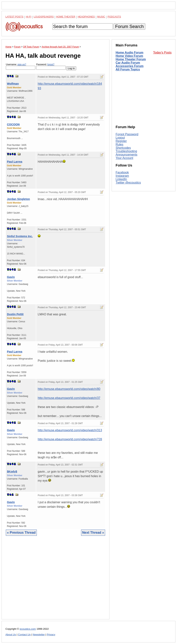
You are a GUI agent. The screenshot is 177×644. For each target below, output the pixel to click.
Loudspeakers (44, 17)
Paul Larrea (15, 162)
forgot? (51, 64)
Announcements (127, 155)
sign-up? (22, 64)
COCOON (13, 124)
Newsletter (39, 635)
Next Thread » (93, 533)
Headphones (86, 17)
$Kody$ (12, 471)
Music (101, 17)
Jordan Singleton (18, 199)
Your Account (124, 158)
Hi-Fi (29, 17)
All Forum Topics (128, 69)
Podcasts (114, 17)
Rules (119, 144)
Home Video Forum (129, 56)
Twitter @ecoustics (128, 183)
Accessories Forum (130, 66)
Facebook (122, 172)
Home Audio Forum (130, 53)
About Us (11, 635)
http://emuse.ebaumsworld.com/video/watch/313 (70, 430)
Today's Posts (162, 53)
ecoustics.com (28, 629)
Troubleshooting (126, 151)
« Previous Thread (21, 533)
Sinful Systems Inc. (20, 236)
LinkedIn (121, 179)
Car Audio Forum (128, 63)
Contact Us (24, 635)
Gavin (11, 277)
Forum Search (129, 26)
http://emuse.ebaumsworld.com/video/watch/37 (69, 398)
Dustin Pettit (15, 314)
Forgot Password (127, 134)
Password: (51, 66)
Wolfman (13, 84)
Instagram (122, 176)
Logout (120, 138)
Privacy (51, 635)
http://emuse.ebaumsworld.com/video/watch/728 (70, 439)
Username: (21, 66)
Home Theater (66, 17)
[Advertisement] (55, 580)
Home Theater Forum (131, 59)
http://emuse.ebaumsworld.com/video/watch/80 (69, 389)
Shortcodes (123, 148)
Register (121, 141)
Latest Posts (14, 17)
